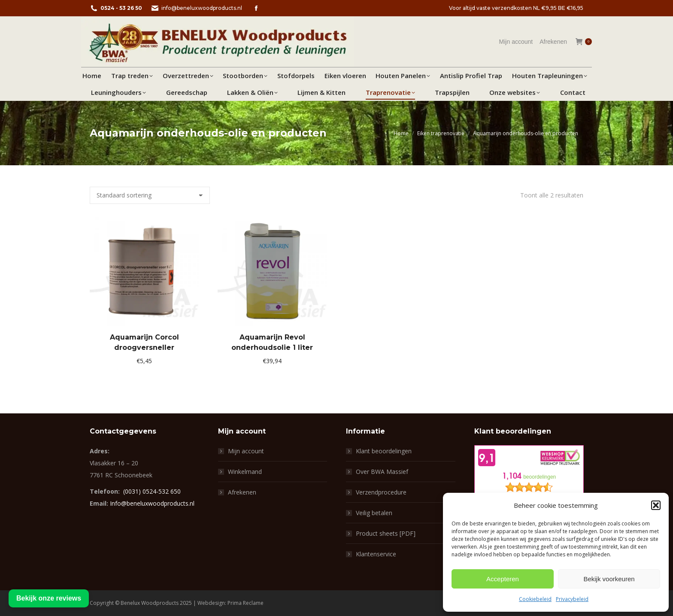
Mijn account (246, 451)
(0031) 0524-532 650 (152, 491)
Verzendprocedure (381, 492)
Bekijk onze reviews (49, 598)
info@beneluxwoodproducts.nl (196, 8)
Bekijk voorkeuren (609, 579)
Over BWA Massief (382, 472)
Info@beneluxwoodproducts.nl (152, 503)
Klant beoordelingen (384, 451)
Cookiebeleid (535, 599)
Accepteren (503, 579)
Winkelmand (245, 472)
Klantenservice (376, 554)
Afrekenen (242, 492)
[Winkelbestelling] (150, 195)
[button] (656, 505)
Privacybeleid (572, 599)
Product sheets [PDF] (386, 533)
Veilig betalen (374, 513)
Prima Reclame (246, 603)
